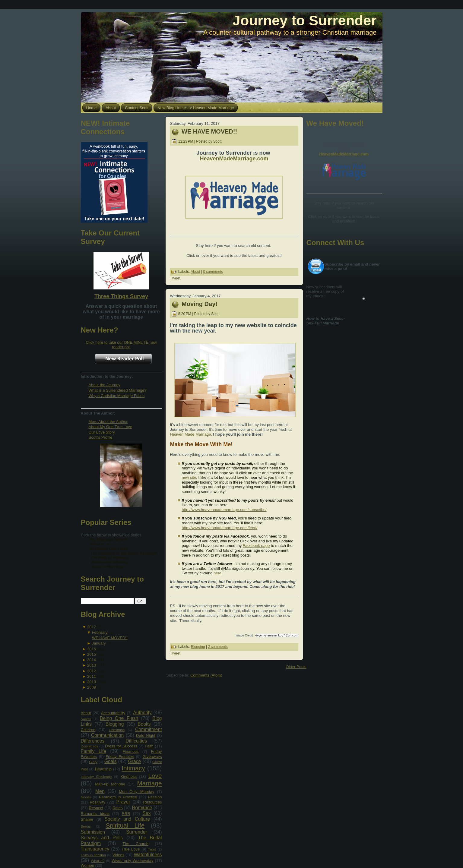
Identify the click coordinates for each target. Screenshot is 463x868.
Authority (142, 713)
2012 (92, 671)
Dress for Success (121, 746)
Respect (96, 808)
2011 (92, 676)
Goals (111, 761)
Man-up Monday (110, 784)
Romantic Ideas (95, 814)
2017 (92, 627)
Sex (146, 813)
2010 (92, 682)
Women (88, 865)
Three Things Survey (121, 296)
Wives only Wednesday (132, 861)
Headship (103, 769)
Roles (117, 808)
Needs (86, 797)
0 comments (213, 272)
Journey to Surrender (305, 20)
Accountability (113, 713)
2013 (92, 665)
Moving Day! (200, 304)
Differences (93, 741)
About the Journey (105, 385)
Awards (86, 719)
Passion (155, 797)
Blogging (115, 724)
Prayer (123, 802)
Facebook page (256, 546)
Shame (87, 819)
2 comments (218, 647)
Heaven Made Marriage (191, 434)
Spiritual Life (125, 825)
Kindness (129, 776)
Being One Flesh (119, 718)
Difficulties (136, 741)
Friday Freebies (120, 757)
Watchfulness (148, 855)
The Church (135, 844)
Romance (142, 808)
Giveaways (152, 757)
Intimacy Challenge (96, 776)
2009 (92, 687)
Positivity (97, 802)
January (99, 643)
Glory (93, 762)
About (86, 713)
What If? (98, 861)
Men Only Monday (136, 792)
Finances (130, 751)
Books (144, 724)
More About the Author (108, 422)
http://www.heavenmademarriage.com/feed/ (220, 528)
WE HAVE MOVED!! (110, 638)
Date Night (146, 735)
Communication (107, 735)
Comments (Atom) (206, 675)
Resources (152, 802)
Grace (135, 761)
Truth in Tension (93, 855)
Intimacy (133, 768)
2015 (92, 654)
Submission (93, 832)
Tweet (175, 278)
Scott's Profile (101, 437)
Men (100, 791)
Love (155, 776)
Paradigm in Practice (118, 797)
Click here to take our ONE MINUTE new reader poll (121, 345)
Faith (149, 746)
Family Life (94, 751)
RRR (126, 814)
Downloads (90, 746)
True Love (131, 849)
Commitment (148, 729)
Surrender (136, 832)
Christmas (117, 730)
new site (189, 477)
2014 (92, 660)
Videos (119, 855)
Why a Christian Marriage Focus (117, 396)
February (100, 632)
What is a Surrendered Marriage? (118, 390)
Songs (86, 826)
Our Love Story (102, 432)
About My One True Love (111, 427)
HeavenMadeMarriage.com (234, 159)
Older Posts (296, 667)
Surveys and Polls (102, 838)
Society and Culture (127, 819)
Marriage (149, 783)
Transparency (95, 849)
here (217, 573)
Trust (152, 849)
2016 (92, 649)
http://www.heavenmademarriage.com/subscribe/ (224, 510)
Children (88, 730)
